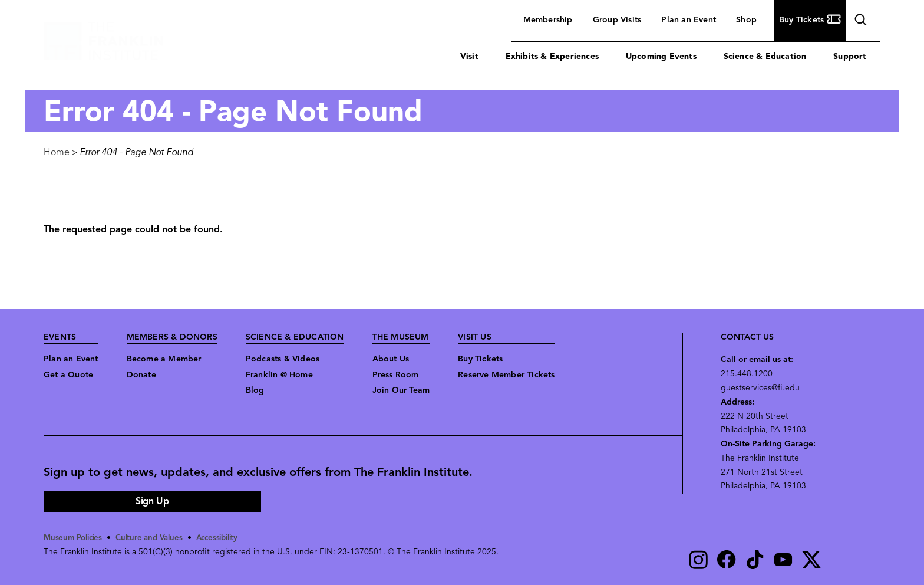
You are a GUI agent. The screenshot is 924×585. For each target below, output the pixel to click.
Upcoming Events (661, 57)
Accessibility (227, 538)
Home (57, 153)
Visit (469, 57)
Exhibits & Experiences (552, 57)
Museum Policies (75, 538)
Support (850, 57)
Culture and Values (155, 538)
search (859, 22)
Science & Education (765, 57)
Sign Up (152, 502)
